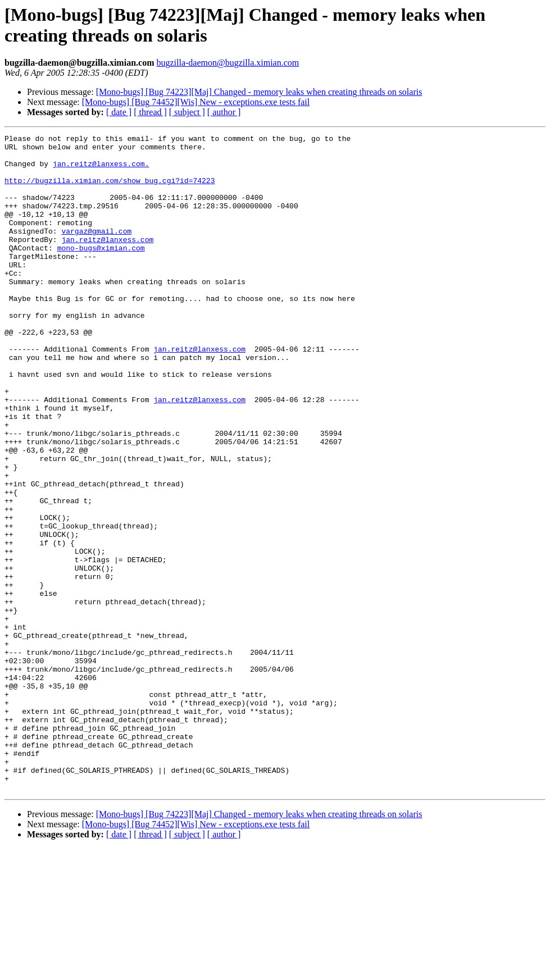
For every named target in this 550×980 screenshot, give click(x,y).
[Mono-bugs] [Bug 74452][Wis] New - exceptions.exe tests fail (196, 102)
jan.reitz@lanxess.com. (101, 170)
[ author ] (224, 112)
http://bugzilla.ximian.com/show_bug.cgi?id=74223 (110, 190)
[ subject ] (187, 112)
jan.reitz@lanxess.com (107, 261)
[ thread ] (150, 112)
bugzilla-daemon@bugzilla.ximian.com (228, 63)
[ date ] (119, 112)
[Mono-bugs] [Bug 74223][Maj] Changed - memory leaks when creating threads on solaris (259, 92)
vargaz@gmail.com (96, 251)
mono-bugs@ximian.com (101, 271)
